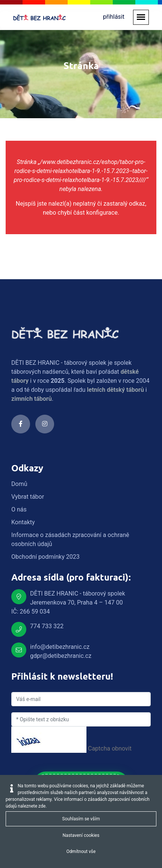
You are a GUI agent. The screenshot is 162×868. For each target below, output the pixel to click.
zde (42, 806)
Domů (19, 484)
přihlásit (114, 17)
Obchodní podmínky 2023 (45, 557)
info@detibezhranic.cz (60, 647)
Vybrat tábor (28, 497)
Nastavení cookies (81, 835)
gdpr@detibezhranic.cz (61, 656)
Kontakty (23, 522)
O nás (19, 509)
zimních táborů (32, 399)
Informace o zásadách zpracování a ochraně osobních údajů (70, 539)
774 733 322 (47, 626)
